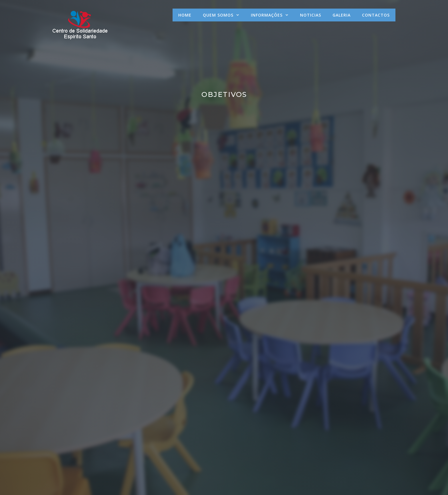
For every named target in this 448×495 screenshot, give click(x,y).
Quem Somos (224, 15)
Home (185, 15)
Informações (273, 15)
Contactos (376, 15)
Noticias (311, 15)
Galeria (342, 15)
